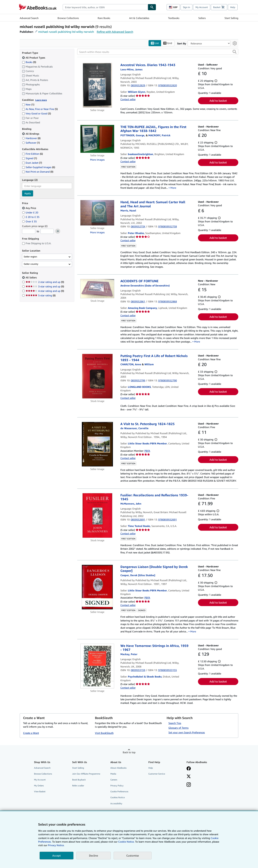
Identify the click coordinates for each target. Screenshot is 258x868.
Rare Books (104, 18)
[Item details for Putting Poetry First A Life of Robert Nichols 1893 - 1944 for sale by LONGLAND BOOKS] (97, 376)
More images (97, 160)
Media (113, 774)
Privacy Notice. (56, 845)
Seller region (30, 257)
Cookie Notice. (126, 842)
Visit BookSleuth (104, 733)
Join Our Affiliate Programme (86, 774)
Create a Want (31, 733)
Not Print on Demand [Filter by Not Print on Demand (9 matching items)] (38, 172)
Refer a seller (78, 786)
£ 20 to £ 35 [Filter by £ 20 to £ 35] (31, 217)
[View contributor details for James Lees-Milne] (131, 69)
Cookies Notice (118, 798)
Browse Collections (68, 18)
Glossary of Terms (178, 728)
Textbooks (174, 18)
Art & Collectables (139, 18)
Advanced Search (29, 18)
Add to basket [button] (218, 101)
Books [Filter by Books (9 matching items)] (29, 62)
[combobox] (105, 7)
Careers (114, 780)
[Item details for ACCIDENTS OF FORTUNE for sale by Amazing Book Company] (97, 289)
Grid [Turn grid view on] (168, 43)
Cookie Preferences (119, 792)
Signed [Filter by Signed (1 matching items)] (29, 158)
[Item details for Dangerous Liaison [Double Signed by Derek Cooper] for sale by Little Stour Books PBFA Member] (97, 587)
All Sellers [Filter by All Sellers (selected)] (32, 278)
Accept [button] (57, 855)
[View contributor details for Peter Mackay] (129, 654)
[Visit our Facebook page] (189, 769)
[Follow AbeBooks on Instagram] (189, 785)
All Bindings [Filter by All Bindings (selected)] (31, 134)
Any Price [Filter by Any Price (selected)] (29, 208)
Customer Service (157, 774)
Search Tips (175, 723)
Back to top (129, 752)
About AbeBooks (118, 768)
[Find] (152, 7)
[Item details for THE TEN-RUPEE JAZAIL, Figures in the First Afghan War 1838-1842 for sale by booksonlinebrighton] (97, 139)
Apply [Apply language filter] (28, 193)
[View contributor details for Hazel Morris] (128, 211)
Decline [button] (94, 855)
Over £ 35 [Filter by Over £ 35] (30, 221)
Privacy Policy (117, 786)
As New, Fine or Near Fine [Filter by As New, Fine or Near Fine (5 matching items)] (40, 109)
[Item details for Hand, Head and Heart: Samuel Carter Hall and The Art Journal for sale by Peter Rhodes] (97, 213)
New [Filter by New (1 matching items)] (28, 105)
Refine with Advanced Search (115, 32)
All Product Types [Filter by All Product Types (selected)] (34, 58)
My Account (202, 7)
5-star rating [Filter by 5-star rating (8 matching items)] (41, 296)
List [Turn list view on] (155, 43)
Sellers (202, 18)
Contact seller (128, 99)
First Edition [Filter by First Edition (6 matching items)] (32, 154)
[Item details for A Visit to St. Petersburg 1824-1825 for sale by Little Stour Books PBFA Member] (97, 444)
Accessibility (116, 803)
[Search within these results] (158, 52)
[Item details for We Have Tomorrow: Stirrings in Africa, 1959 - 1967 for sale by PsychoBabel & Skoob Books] (97, 666)
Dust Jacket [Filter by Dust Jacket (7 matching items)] (32, 163)
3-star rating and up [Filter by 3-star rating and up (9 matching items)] (45, 287)
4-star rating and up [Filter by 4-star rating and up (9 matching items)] (45, 291)
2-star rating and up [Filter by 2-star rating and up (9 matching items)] (45, 282)
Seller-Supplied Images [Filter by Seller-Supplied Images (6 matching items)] (39, 167)
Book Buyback (79, 780)
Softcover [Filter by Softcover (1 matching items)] (31, 143)
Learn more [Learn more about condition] (41, 100)
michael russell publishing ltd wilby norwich (66, 32)
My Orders (39, 786)
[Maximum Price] (47, 232)
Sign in (187, 7)
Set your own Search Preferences (187, 732)
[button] (235, 52)
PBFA (147, 451)
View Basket (40, 792)
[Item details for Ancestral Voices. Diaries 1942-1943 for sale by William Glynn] (97, 85)
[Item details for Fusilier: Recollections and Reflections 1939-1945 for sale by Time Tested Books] (97, 515)
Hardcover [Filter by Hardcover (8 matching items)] (31, 138)
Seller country (31, 264)
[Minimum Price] (29, 232)
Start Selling (231, 18)
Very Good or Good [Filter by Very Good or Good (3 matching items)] (36, 114)
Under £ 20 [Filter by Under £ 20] (30, 212)
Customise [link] (133, 855)
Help (233, 7)
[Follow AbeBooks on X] (189, 777)
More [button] (173, 188)
